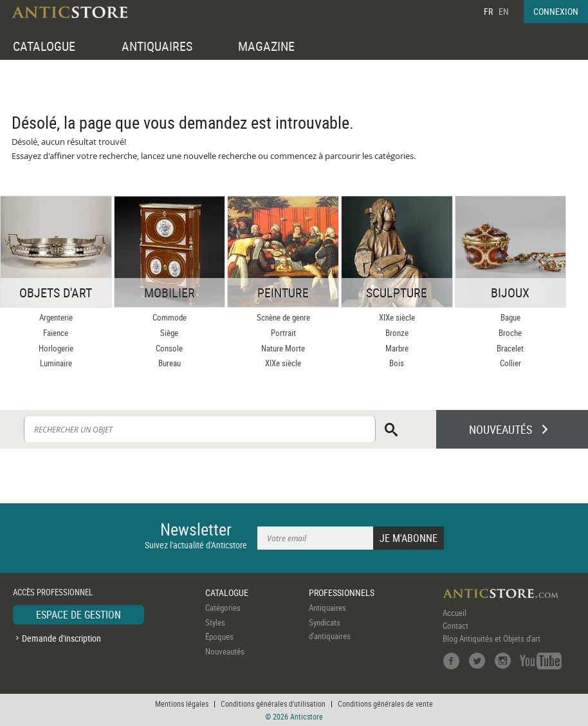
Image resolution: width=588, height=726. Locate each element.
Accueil (455, 613)
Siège (169, 333)
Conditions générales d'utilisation (273, 703)
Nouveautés (225, 651)
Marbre (397, 348)
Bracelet (510, 348)
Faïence (56, 333)
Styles (215, 622)
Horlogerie (56, 348)
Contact (455, 626)
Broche (510, 333)
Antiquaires (327, 608)
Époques (219, 637)
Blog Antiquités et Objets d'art (492, 638)
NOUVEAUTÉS (501, 429)
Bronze (397, 333)
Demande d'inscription (61, 638)
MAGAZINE (266, 46)
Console (169, 348)
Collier (510, 363)
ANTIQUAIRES (157, 46)
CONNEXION (556, 11)
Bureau (170, 363)
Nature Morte (283, 348)
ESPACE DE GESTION (78, 615)
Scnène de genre (283, 317)
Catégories (223, 608)
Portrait (283, 333)
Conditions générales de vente (385, 703)
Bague (510, 317)
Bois (397, 363)
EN (504, 11)
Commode (170, 317)
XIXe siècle (283, 363)
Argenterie (56, 317)
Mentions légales (182, 703)
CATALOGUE (44, 46)
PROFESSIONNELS (342, 592)
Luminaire (56, 363)
